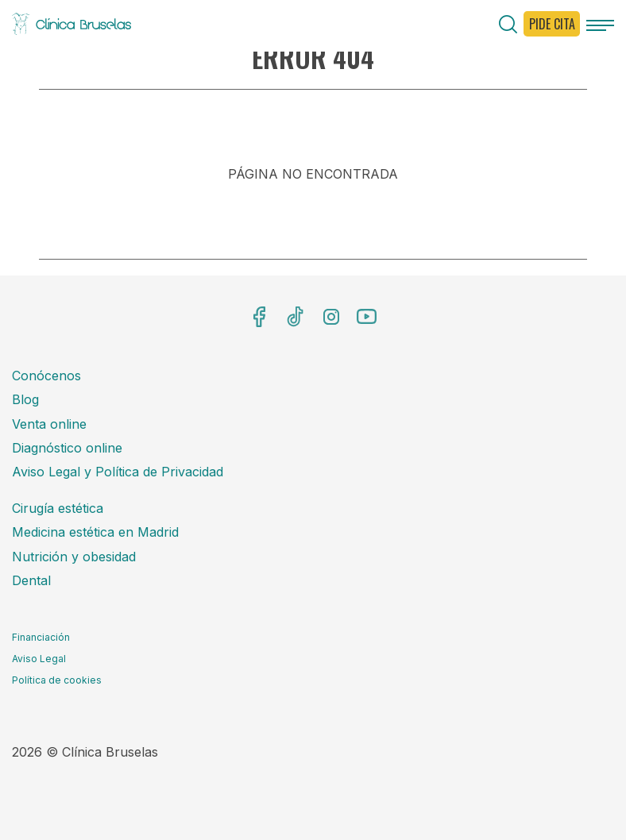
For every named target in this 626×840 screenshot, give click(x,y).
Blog (25, 399)
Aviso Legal (39, 659)
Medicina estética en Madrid (95, 532)
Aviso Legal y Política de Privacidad (118, 472)
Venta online (49, 424)
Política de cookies (57, 680)
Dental (31, 580)
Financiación (41, 637)
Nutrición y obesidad (74, 557)
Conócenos (46, 376)
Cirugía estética (58, 508)
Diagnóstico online (67, 448)
